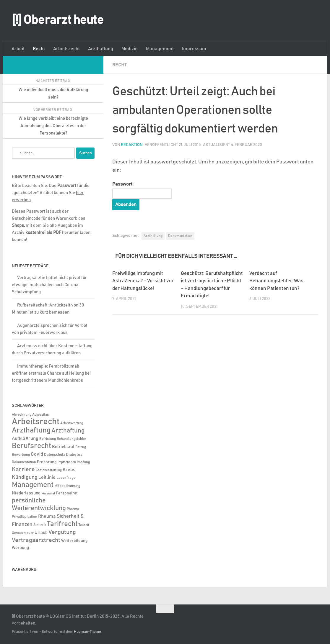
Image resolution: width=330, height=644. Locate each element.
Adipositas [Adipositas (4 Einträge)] (40, 415)
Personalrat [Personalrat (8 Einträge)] (67, 493)
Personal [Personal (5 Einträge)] (48, 493)
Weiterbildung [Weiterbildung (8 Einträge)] (74, 541)
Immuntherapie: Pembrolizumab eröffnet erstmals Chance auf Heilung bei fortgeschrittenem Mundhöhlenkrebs (51, 373)
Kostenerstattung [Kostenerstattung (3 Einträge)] (49, 470)
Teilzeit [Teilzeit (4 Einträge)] (84, 525)
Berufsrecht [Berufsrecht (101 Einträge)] (31, 446)
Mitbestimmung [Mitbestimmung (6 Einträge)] (67, 486)
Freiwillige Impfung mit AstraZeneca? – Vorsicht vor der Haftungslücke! (143, 281)
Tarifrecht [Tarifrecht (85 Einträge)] (62, 524)
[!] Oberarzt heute (58, 20)
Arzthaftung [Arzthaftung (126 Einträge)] (31, 430)
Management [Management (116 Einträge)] (33, 485)
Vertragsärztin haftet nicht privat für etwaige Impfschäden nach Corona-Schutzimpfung (49, 285)
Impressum (194, 49)
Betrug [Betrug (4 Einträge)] (81, 447)
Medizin (130, 49)
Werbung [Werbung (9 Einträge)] (20, 548)
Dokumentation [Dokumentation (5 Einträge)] (24, 462)
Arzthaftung (101, 49)
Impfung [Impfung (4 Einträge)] (83, 462)
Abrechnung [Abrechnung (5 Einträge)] (22, 415)
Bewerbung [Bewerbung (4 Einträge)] (21, 455)
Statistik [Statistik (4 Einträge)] (40, 525)
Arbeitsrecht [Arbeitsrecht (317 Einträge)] (36, 422)
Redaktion (132, 145)
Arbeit (18, 49)
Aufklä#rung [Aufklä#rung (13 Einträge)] (25, 438)
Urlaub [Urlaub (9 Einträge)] (41, 533)
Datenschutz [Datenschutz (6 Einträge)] (55, 455)
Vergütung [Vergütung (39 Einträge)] (62, 532)
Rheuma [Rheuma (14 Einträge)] (47, 516)
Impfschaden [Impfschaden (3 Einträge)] (67, 462)
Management (160, 49)
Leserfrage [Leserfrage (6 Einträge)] (66, 478)
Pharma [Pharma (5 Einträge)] (73, 509)
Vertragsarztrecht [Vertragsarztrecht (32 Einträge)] (36, 540)
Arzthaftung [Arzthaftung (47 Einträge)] (68, 431)
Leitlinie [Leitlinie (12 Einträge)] (47, 477)
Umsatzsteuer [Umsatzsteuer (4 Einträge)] (23, 533)
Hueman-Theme (87, 632)
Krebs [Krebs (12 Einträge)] (69, 470)
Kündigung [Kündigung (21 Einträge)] (25, 477)
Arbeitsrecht (66, 49)
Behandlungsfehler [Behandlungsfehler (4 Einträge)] (71, 439)
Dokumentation (180, 236)
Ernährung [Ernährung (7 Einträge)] (47, 462)
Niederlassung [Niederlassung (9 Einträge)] (26, 493)
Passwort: (142, 190)
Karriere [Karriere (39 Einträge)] (23, 469)
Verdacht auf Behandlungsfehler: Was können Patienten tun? (276, 281)
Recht (39, 49)
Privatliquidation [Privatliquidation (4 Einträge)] (25, 517)
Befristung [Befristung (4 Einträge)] (48, 439)
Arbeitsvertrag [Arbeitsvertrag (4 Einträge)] (72, 423)
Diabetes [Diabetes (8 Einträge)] (74, 455)
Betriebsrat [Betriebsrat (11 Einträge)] (63, 447)
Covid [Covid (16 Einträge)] (37, 454)
